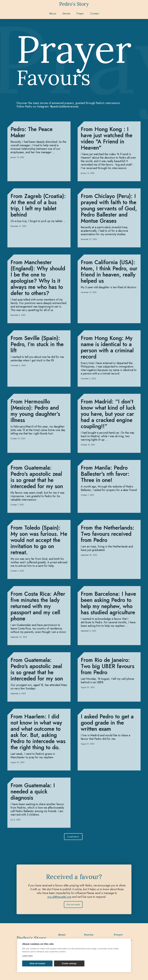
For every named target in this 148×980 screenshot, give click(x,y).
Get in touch (73, 908)
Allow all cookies (37, 964)
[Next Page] (73, 840)
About (53, 13)
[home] (74, 4)
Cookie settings (69, 964)
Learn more (27, 956)
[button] (66, 13)
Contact (95, 13)
